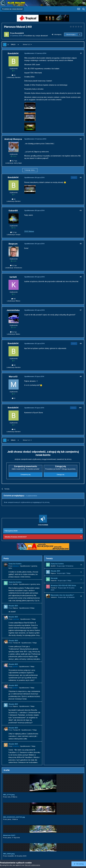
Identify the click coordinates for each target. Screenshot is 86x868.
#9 (81, 376)
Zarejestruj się (25, 474)
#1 (81, 53)
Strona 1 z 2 (27, 44)
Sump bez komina (15, 564)
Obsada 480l (13, 606)
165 (14, 299)
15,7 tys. (14, 161)
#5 (81, 244)
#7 (81, 310)
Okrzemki (54, 578)
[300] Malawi (29, 231)
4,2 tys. (14, 265)
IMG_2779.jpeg (9, 795)
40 (14, 75)
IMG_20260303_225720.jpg (14, 817)
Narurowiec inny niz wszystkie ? (62, 595)
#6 (81, 277)
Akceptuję (79, 864)
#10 (80, 408)
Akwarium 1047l (9, 835)
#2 (81, 139)
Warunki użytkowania (32, 865)
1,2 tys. (14, 232)
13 (14, 398)
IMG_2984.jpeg (9, 854)
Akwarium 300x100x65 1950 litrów (63, 586)
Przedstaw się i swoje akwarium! (36, 36)
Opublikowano (30, 584)
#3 (81, 177)
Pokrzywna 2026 (11, 531)
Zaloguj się (60, 474)
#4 (81, 210)
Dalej (13, 44)
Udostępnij (57, 34)
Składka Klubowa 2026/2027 (16, 537)
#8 (81, 343)
